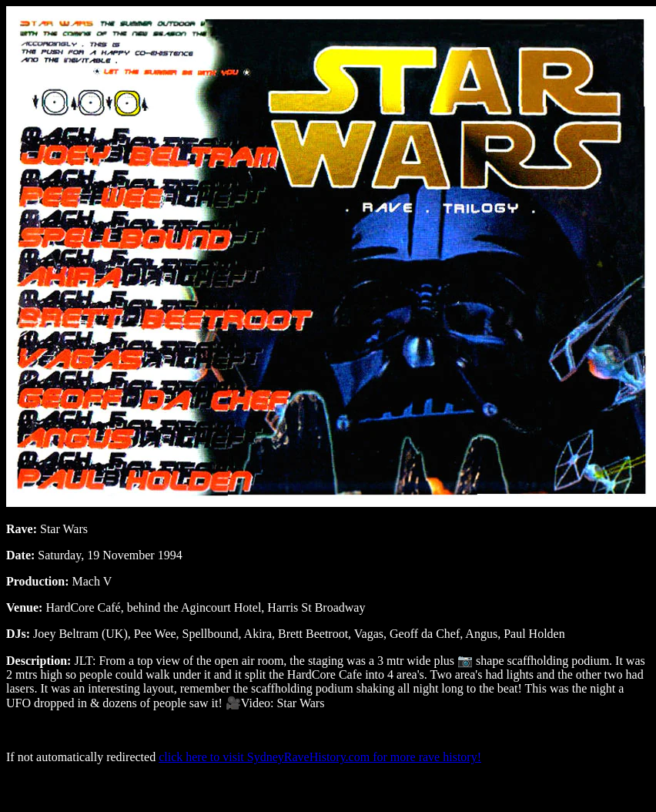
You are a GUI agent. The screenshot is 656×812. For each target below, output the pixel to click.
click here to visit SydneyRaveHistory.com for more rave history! (320, 757)
